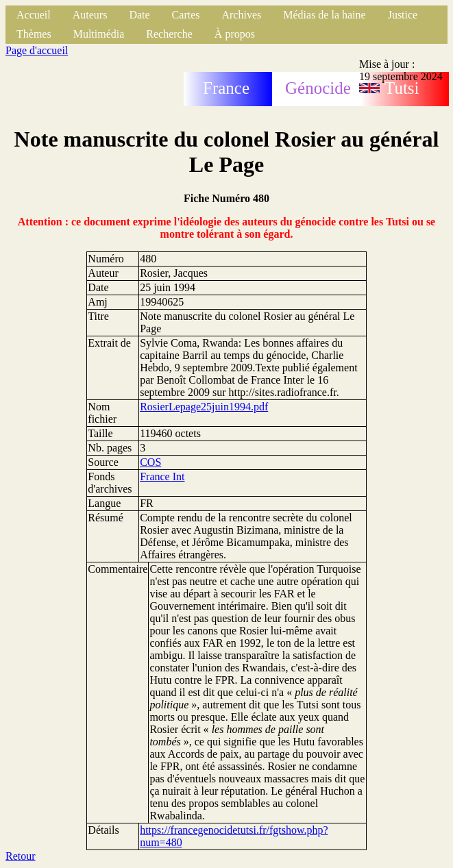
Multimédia (99, 34)
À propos (235, 34)
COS (150, 462)
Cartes (186, 15)
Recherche (169, 34)
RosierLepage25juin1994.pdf (204, 407)
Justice (403, 15)
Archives (241, 15)
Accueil (34, 15)
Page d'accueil (37, 50)
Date (139, 15)
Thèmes (34, 34)
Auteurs (90, 15)
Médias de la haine (324, 15)
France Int (162, 476)
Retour (21, 856)
